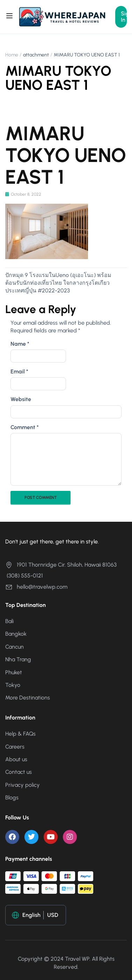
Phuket (14, 672)
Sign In (124, 17)
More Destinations (28, 698)
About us (16, 759)
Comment (25, 427)
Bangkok (16, 634)
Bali (9, 621)
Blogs (12, 797)
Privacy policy (23, 785)
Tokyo (13, 685)
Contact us (19, 772)
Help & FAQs (20, 734)
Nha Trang (18, 659)
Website (21, 399)
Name (20, 344)
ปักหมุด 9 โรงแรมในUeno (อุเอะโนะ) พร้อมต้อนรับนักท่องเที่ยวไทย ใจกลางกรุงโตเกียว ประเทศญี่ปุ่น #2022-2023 (58, 283)
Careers (15, 747)
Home (12, 55)
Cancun (14, 647)
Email (19, 371)
